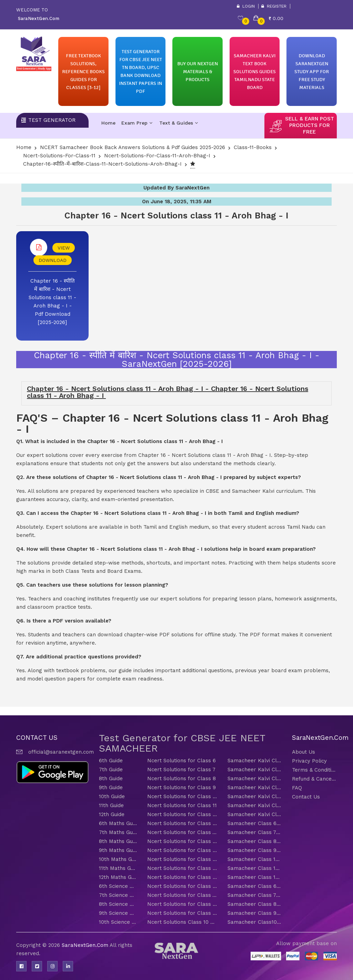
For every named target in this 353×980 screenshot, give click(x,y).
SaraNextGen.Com (86, 945)
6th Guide (111, 761)
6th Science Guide (118, 886)
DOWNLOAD (53, 260)
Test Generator (52, 120)
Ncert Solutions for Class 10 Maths (182, 859)
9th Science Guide (118, 913)
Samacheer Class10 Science (255, 922)
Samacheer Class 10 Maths (255, 859)
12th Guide (112, 814)
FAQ (297, 788)
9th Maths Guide (118, 850)
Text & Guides (179, 123)
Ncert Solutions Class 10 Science (182, 922)
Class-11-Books (253, 147)
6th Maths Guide (118, 823)
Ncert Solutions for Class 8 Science (182, 904)
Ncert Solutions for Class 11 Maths (182, 868)
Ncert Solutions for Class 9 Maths (182, 850)
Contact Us (306, 797)
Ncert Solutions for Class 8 (181, 778)
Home (108, 123)
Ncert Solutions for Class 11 (182, 805)
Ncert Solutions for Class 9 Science (182, 913)
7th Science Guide (118, 895)
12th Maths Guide (118, 877)
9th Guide (111, 787)
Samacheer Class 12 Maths (255, 877)
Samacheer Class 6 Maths (255, 823)
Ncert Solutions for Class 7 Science (182, 895)
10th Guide (112, 796)
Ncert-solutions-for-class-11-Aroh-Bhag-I (157, 156)
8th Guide (111, 778)
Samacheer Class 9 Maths (255, 850)
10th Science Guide (118, 922)
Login (246, 6)
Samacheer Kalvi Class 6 (255, 761)
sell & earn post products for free (310, 125)
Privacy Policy (309, 761)
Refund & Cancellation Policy (314, 779)
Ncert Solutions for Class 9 (181, 787)
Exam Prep (137, 123)
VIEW (64, 248)
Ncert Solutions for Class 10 (182, 796)
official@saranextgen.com (61, 752)
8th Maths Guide (118, 841)
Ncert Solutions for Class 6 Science (182, 886)
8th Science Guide (118, 904)
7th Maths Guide (118, 832)
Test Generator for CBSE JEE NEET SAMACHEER (182, 743)
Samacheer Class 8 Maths (255, 841)
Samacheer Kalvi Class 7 (255, 770)
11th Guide (111, 805)
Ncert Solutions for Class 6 (181, 761)
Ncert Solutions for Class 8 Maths (182, 841)
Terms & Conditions (314, 770)
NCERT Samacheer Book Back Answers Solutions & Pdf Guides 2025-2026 (133, 147)
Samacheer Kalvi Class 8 (255, 778)
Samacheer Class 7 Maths (255, 832)
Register (274, 6)
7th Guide (111, 770)
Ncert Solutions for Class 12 (182, 814)
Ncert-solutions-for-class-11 (59, 156)
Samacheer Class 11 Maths (255, 868)
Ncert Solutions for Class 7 (181, 770)
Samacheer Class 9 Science (255, 913)
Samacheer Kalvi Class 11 (255, 805)
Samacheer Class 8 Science (255, 904)
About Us (304, 752)
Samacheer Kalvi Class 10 (255, 796)
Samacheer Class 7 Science (255, 895)
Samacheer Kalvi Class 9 (255, 787)
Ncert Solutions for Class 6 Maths (182, 823)
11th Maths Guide (118, 868)
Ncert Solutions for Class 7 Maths (182, 832)
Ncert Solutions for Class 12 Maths (182, 877)
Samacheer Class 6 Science (255, 886)
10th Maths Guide (118, 859)
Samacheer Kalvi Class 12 (255, 814)
